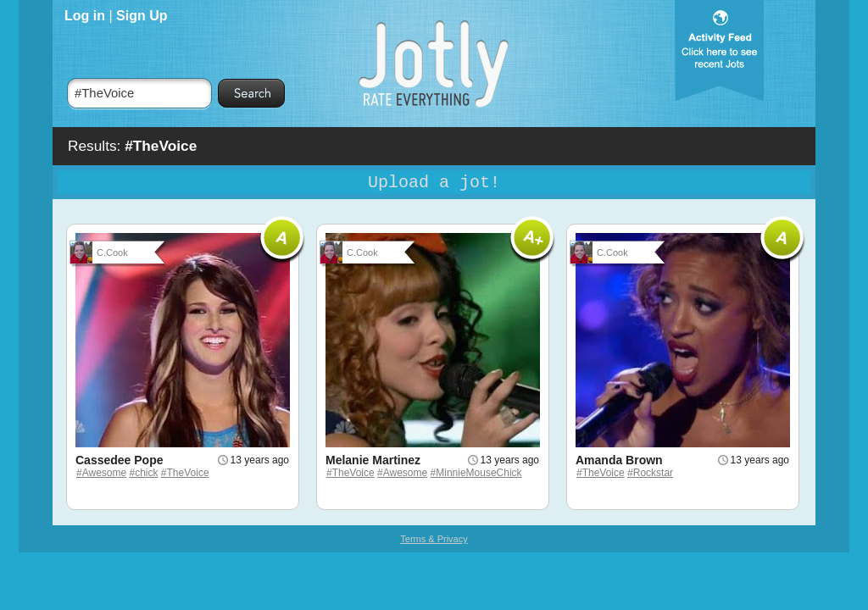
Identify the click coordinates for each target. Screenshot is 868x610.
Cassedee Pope (120, 460)
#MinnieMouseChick (476, 473)
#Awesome (101, 473)
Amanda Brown (619, 460)
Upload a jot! (434, 183)
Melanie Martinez (373, 460)
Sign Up (142, 16)
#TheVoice (185, 473)
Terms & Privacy (434, 539)
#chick (144, 473)
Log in (85, 16)
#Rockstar (650, 473)
